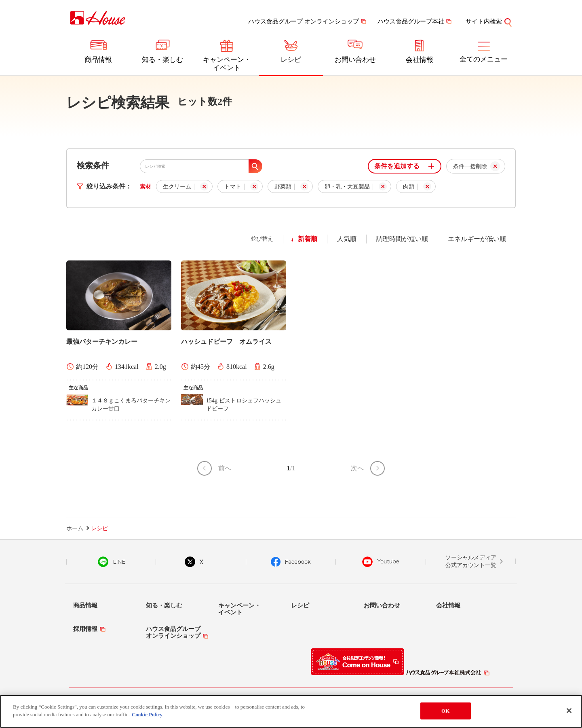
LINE (111, 562)
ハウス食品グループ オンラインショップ (304, 21)
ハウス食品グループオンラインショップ (173, 632)
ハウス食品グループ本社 (411, 21)
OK (445, 711)
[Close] (569, 711)
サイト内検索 (484, 21)
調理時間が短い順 (402, 239)
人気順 (347, 239)
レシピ (291, 60)
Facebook (291, 562)
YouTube (381, 562)
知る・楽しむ (162, 60)
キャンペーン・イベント (227, 64)
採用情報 (85, 629)
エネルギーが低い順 (477, 239)
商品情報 (98, 60)
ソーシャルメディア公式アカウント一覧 (471, 562)
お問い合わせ (355, 60)
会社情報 (420, 60)
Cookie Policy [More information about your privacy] (147, 714)
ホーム (75, 528)
